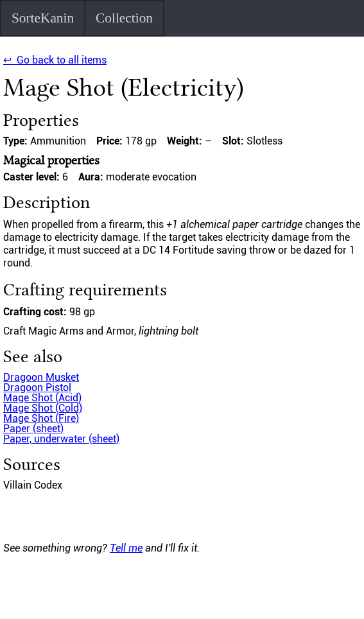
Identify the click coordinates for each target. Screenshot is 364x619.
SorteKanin (43, 18)
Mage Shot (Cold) (43, 408)
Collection (124, 18)
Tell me (126, 548)
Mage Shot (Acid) (42, 398)
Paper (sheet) (33, 429)
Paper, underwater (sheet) (61, 439)
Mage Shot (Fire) (41, 418)
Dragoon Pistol (37, 388)
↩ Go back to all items (55, 60)
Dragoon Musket (41, 377)
